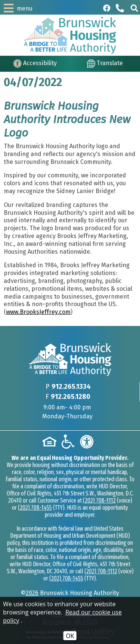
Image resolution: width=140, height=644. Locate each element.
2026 (32, 593)
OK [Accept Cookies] (70, 636)
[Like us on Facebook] (107, 8)
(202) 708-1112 (99, 500)
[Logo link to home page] (70, 35)
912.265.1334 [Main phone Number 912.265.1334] (71, 387)
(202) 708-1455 (35, 508)
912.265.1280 (71, 397)
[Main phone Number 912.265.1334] (121, 8)
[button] (134, 8)
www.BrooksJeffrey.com (38, 312)
